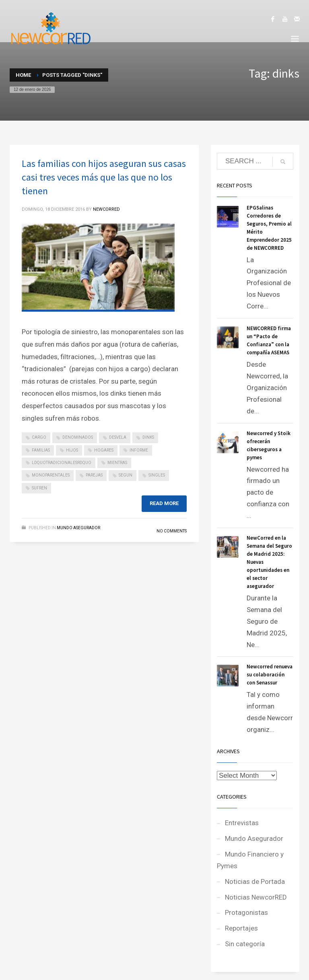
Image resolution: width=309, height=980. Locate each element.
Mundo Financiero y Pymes (250, 860)
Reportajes (241, 928)
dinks (148, 437)
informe (139, 450)
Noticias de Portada (255, 881)
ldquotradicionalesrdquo (62, 463)
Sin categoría (245, 944)
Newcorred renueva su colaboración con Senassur (270, 675)
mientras (117, 463)
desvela (118, 437)
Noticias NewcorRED (256, 897)
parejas (94, 475)
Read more (164, 503)
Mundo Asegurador (78, 528)
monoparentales (51, 475)
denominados (78, 437)
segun (126, 475)
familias (41, 450)
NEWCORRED (106, 209)
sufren (39, 488)
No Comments (172, 531)
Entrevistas (242, 823)
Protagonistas (246, 912)
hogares (104, 450)
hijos (72, 450)
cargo (39, 437)
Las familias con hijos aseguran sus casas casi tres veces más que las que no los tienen (104, 177)
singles (157, 475)
